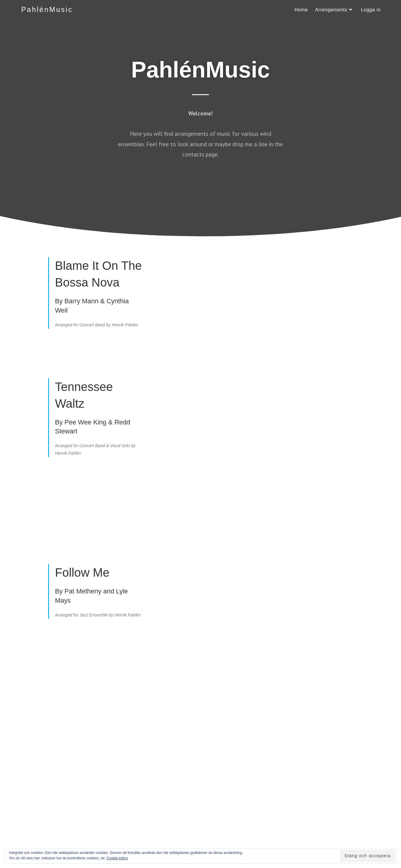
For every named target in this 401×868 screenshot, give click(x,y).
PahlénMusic (48, 10)
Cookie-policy (117, 858)
